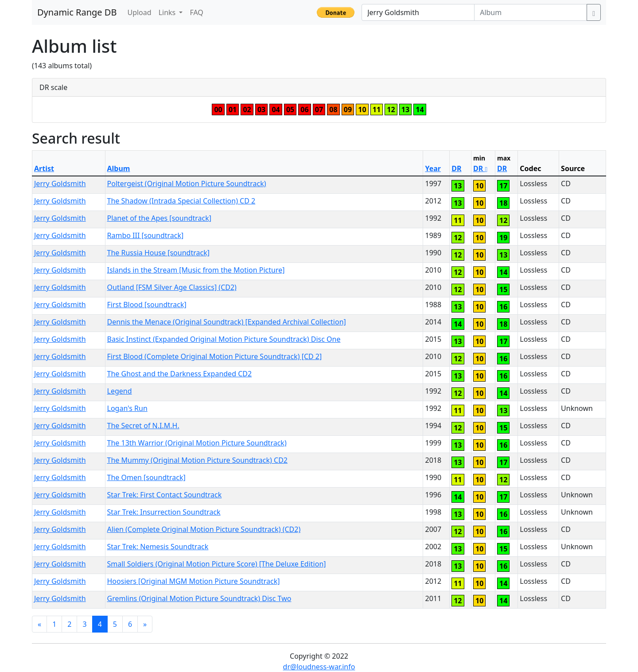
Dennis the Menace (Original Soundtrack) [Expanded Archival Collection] (227, 322)
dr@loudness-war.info (319, 667)
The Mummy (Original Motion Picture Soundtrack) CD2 (197, 460)
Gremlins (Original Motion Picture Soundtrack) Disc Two (199, 598)
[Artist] (418, 12)
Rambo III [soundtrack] (146, 235)
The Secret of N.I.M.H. (143, 426)
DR (456, 168)
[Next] (145, 624)
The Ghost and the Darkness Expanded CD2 (180, 374)
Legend (120, 391)
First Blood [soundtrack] (147, 305)
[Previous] (39, 624)
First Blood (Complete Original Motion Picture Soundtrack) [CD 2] (215, 356)
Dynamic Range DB (77, 12)
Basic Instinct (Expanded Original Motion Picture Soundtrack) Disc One (224, 339)
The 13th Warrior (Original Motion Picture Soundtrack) (197, 443)
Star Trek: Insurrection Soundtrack (164, 512)
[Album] (531, 12)
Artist (44, 168)
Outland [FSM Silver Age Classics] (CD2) (172, 287)
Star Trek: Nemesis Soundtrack (158, 547)
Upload (139, 12)
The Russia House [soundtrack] (158, 253)
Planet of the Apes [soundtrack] (159, 218)
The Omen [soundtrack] (146, 477)
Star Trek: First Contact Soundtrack (165, 495)
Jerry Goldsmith (60, 184)
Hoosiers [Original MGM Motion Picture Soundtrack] (194, 581)
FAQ (196, 12)
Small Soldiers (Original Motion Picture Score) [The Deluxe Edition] (217, 564)
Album (119, 168)
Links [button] (168, 12)
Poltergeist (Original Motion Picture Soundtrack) (187, 184)
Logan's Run (127, 408)
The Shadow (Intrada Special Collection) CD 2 (181, 201)
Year (433, 168)
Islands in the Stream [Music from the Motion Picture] (196, 270)
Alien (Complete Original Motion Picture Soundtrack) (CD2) (204, 529)
